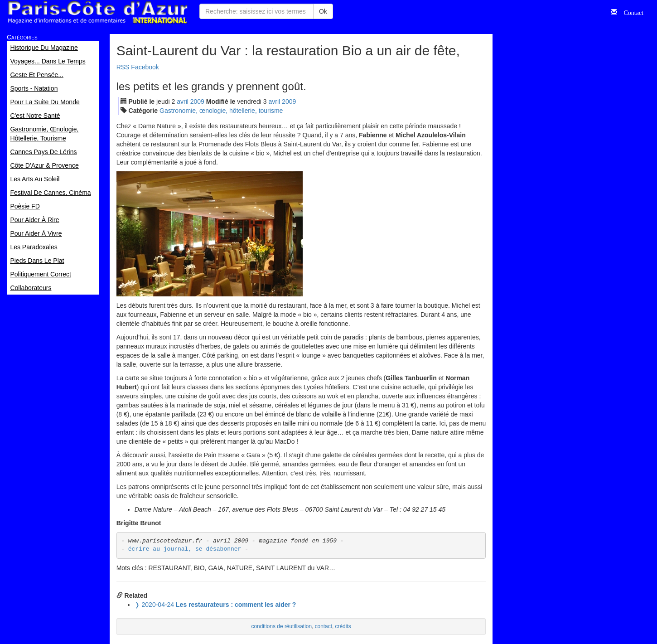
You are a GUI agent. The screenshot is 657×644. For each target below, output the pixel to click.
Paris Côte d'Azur (97, 12)
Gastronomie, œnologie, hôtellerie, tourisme (221, 111)
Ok (323, 11)
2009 (197, 102)
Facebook (145, 67)
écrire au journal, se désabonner (185, 549)
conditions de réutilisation (282, 626)
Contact (630, 12)
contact (324, 626)
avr (183, 102)
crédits (343, 626)
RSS (123, 67)
